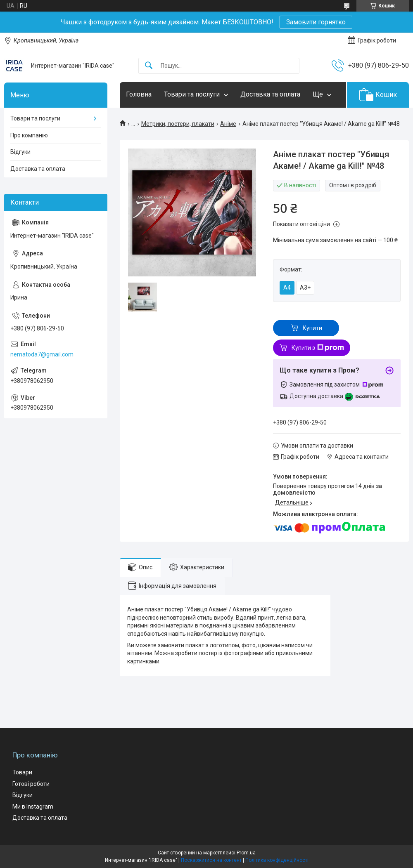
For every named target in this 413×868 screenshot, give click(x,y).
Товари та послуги (192, 94)
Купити (312, 328)
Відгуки (20, 152)
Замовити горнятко (316, 22)
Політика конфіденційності (277, 860)
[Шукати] (149, 66)
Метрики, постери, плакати (178, 124)
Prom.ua (246, 853)
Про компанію (29, 135)
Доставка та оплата (270, 94)
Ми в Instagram (33, 807)
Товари (22, 772)
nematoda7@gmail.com (42, 354)
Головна (139, 94)
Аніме (228, 124)
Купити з (318, 348)
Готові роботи (31, 784)
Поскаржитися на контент (211, 860)
